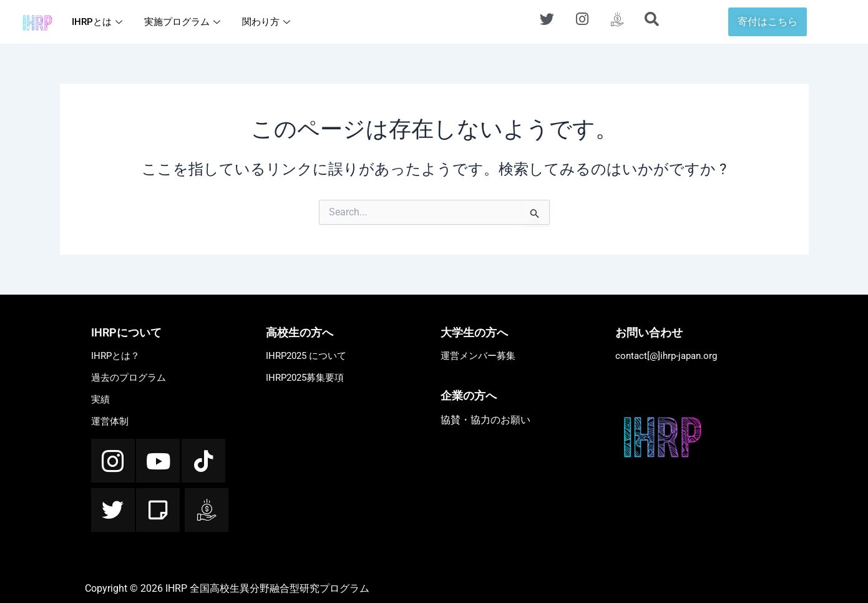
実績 (100, 400)
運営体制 (110, 421)
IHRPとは (99, 22)
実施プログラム (184, 22)
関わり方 (268, 22)
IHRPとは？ (115, 356)
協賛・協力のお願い (485, 420)
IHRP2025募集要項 (305, 378)
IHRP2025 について (306, 356)
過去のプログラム (129, 378)
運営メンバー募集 (478, 356)
